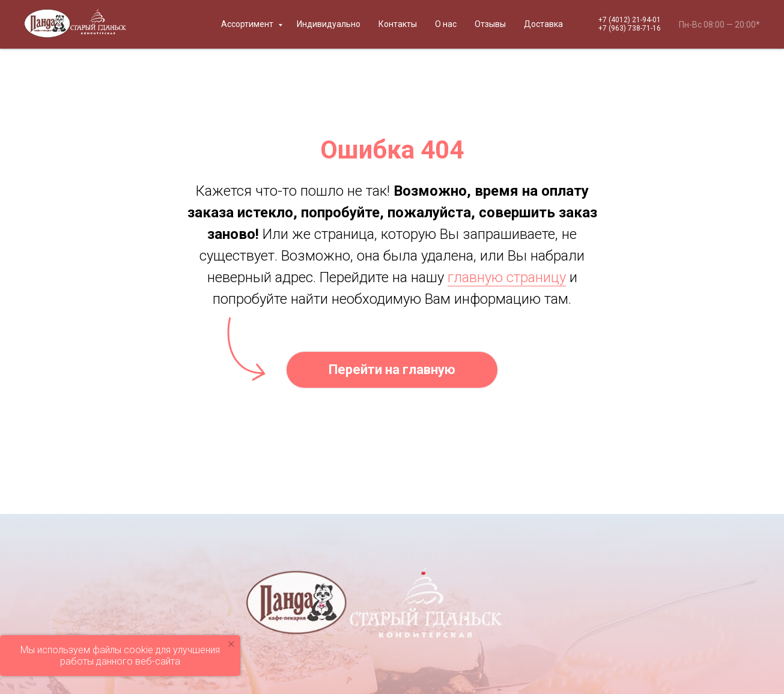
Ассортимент (248, 24)
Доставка (543, 24)
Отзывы (490, 24)
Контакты (398, 24)
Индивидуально (329, 24)
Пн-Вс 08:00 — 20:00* (719, 25)
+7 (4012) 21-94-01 (630, 20)
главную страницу (507, 277)
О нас (446, 24)
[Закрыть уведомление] (231, 644)
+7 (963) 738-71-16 (630, 28)
